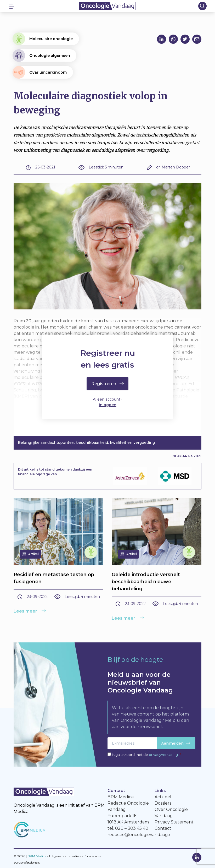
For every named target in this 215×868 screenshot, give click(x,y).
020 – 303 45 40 (132, 828)
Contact (163, 828)
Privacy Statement (174, 822)
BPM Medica (37, 856)
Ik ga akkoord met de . (146, 755)
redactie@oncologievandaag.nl (140, 835)
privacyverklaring (163, 755)
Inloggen (108, 405)
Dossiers (163, 803)
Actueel (163, 797)
